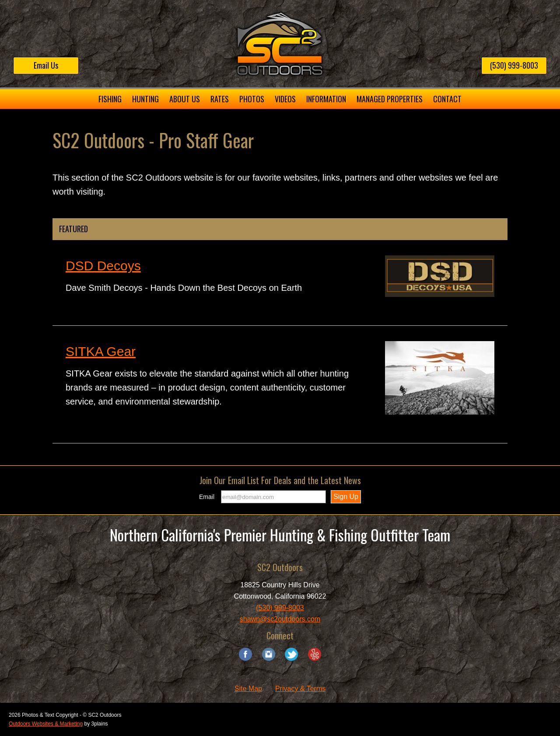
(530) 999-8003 (514, 65)
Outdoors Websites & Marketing (46, 724)
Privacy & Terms (300, 689)
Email (207, 497)
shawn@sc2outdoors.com (280, 619)
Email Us (46, 65)
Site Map (248, 689)
